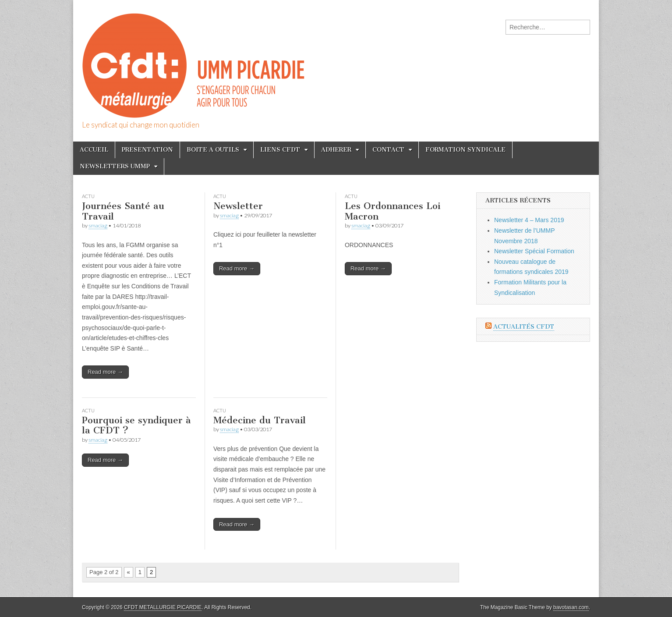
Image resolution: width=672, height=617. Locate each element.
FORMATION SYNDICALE (465, 150)
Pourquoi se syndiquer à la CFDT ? (136, 425)
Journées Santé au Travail (123, 211)
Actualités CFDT (524, 327)
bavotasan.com (571, 607)
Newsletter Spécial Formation (534, 251)
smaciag (98, 225)
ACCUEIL (94, 150)
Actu (88, 196)
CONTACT (388, 150)
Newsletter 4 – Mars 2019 (529, 220)
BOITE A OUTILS (213, 150)
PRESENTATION (147, 150)
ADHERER (336, 150)
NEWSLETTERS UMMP (115, 166)
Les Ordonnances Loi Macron (393, 211)
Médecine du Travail (260, 420)
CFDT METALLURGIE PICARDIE (163, 607)
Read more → (105, 372)
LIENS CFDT (280, 150)
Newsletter (238, 206)
